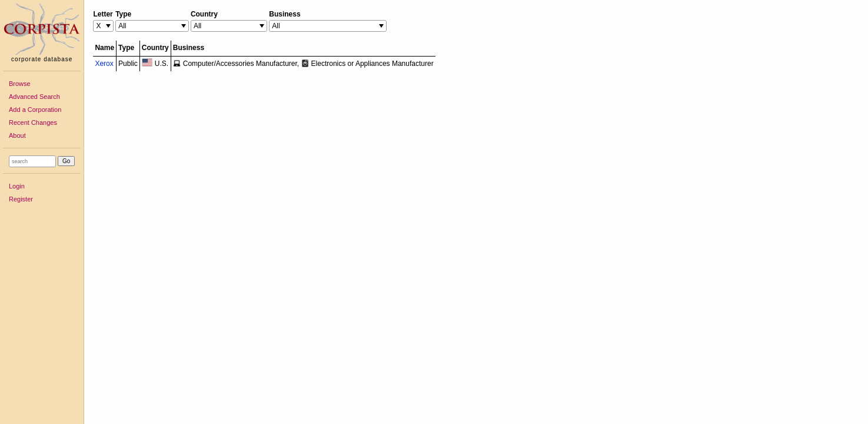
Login (17, 186)
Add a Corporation (35, 110)
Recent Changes (33, 122)
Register (21, 199)
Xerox (104, 64)
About (17, 135)
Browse (20, 84)
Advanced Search (34, 97)
